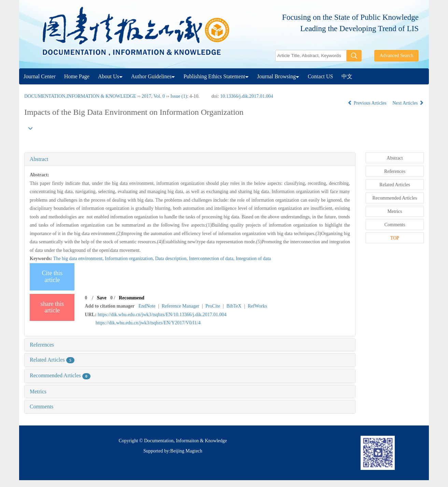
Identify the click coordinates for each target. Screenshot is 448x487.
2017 (146, 96)
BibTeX (234, 306)
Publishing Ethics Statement (216, 76)
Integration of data (253, 259)
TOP (395, 238)
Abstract (39, 159)
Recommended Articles (60, 375)
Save (102, 298)
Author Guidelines (153, 76)
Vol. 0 (159, 96)
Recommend (132, 298)
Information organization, (130, 259)
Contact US (320, 76)
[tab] (190, 159)
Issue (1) (179, 96)
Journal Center (40, 76)
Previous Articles (368, 103)
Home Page (77, 76)
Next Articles (408, 103)
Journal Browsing (278, 76)
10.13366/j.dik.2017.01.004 (247, 96)
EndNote (147, 306)
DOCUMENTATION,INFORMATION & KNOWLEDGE (80, 96)
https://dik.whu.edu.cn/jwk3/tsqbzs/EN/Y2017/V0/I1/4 (148, 323)
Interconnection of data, (212, 259)
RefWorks (257, 306)
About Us (110, 76)
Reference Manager (181, 306)
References (42, 345)
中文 (347, 76)
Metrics (38, 391)
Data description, (172, 259)
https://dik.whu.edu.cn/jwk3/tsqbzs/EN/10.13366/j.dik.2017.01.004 (162, 315)
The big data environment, (79, 259)
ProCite (213, 306)
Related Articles (52, 360)
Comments (41, 407)
